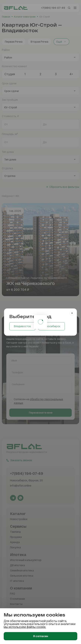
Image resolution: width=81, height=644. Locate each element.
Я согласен (41, 636)
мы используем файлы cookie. (25, 627)
